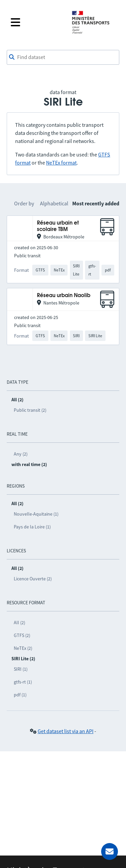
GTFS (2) (22, 635)
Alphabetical (54, 203)
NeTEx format (61, 163)
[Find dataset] (63, 57)
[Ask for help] (110, 851)
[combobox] (63, 57)
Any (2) (21, 454)
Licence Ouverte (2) (33, 579)
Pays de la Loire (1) (32, 527)
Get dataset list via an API (66, 731)
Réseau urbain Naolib (64, 296)
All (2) (19, 623)
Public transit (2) (30, 410)
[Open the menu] (37, 22)
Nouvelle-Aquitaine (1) (36, 514)
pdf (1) (20, 695)
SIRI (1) (21, 669)
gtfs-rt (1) (23, 682)
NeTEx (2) (23, 648)
